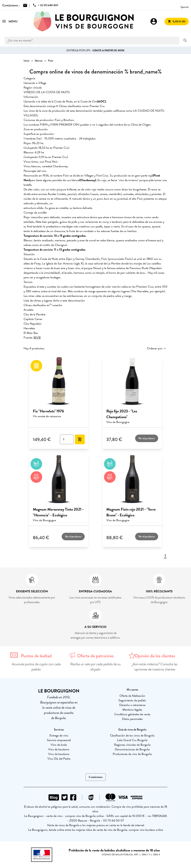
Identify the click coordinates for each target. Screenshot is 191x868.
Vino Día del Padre (59, 759)
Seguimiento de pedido (132, 700)
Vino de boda (59, 745)
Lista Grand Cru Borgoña (132, 740)
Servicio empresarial (59, 740)
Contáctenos (96, 777)
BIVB (37, 338)
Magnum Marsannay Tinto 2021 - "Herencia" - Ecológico (58, 512)
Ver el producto (147, 438)
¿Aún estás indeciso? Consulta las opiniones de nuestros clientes (155, 667)
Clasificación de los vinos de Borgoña (132, 735)
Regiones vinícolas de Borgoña (132, 745)
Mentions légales (132, 710)
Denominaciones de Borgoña (132, 749)
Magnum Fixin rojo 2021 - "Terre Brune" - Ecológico (131, 512)
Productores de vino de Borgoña (132, 754)
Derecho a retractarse (132, 705)
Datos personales (132, 719)
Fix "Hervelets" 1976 (48, 411)
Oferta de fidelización (132, 696)
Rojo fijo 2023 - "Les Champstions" (122, 414)
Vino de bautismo (59, 749)
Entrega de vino (59, 735)
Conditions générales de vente (132, 714)
